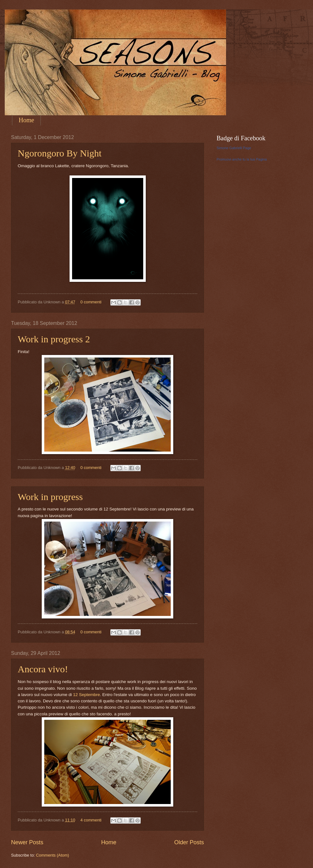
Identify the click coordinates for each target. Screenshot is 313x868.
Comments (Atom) (52, 855)
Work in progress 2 (54, 339)
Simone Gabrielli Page (234, 148)
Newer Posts (27, 842)
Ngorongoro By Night (60, 153)
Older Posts (189, 842)
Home (26, 120)
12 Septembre (86, 695)
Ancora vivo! (43, 669)
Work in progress (50, 497)
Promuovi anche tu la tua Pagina (242, 159)
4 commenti (91, 820)
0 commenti (91, 302)
